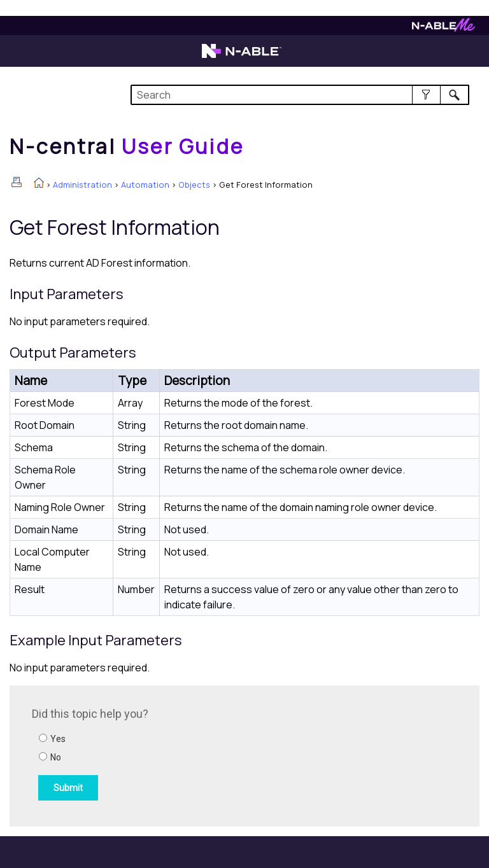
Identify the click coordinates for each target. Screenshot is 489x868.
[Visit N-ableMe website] (443, 28)
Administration (82, 185)
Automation (145, 185)
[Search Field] (300, 95)
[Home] (127, 146)
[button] (426, 95)
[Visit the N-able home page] (242, 57)
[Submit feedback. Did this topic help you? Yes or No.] (204, 754)
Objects (194, 185)
